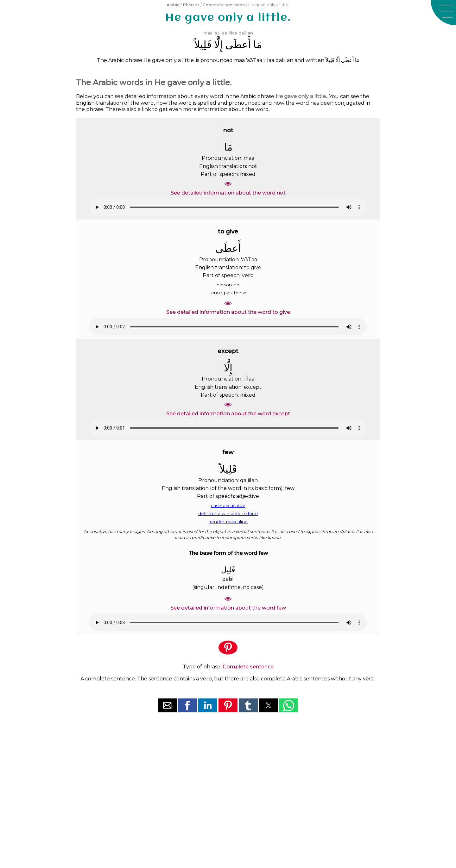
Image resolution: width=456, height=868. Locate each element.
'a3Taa (220, 33)
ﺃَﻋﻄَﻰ (238, 44)
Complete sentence (224, 5)
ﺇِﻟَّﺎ (218, 44)
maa (208, 33)
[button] (443, 13)
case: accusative (228, 505)
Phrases (191, 5)
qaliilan (246, 33)
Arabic (173, 5)
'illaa (233, 33)
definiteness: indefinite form (228, 513)
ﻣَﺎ (258, 44)
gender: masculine (228, 522)
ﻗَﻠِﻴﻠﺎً (203, 44)
